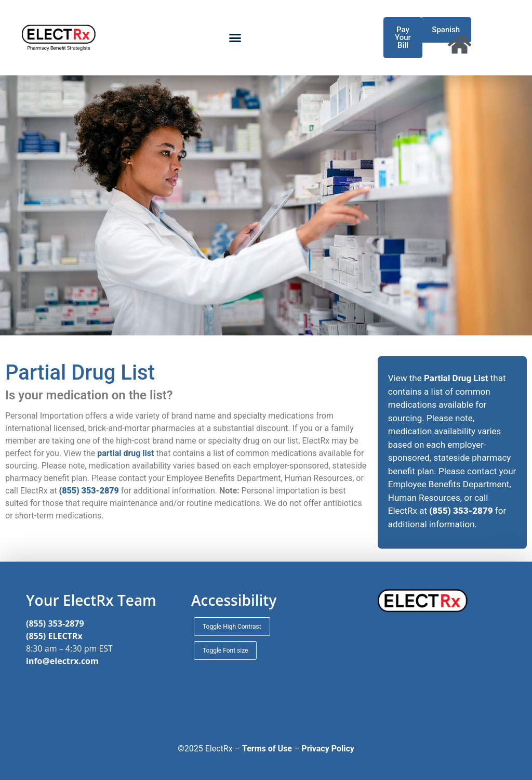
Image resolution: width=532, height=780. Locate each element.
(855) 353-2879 (55, 623)
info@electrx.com (62, 661)
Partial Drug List (456, 378)
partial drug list (125, 453)
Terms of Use (267, 749)
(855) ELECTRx (54, 636)
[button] (235, 38)
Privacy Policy (328, 749)
